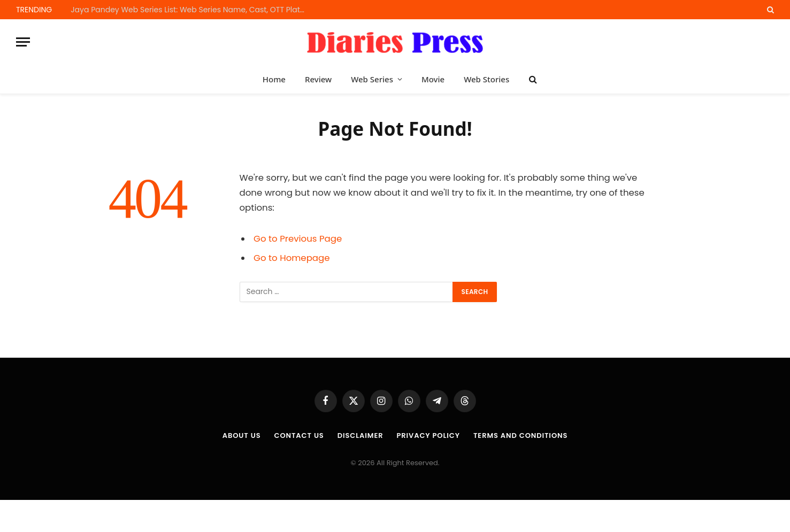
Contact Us (299, 435)
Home (274, 79)
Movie (433, 79)
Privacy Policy (428, 435)
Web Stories (486, 79)
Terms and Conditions (520, 435)
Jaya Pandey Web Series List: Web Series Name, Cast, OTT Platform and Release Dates (191, 10)
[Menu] (23, 42)
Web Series (372, 79)
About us (242, 435)
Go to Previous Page (298, 239)
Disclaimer (361, 435)
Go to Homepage (292, 258)
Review (318, 79)
